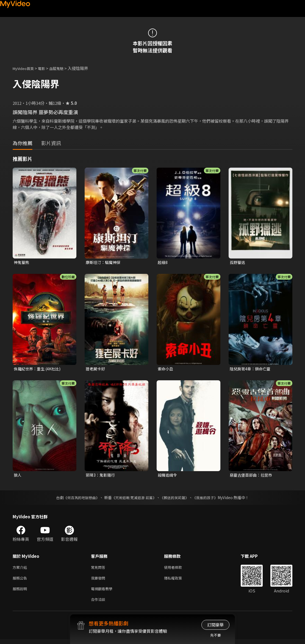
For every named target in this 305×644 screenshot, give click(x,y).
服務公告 (21, 581)
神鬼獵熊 (22, 262)
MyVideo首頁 (25, 68)
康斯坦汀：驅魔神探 (104, 262)
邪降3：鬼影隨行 (101, 476)
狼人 (18, 476)
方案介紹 (21, 569)
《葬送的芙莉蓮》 (177, 499)
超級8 (163, 262)
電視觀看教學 (103, 592)
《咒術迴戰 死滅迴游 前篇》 (134, 499)
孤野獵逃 (238, 262)
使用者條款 (178, 569)
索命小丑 (166, 369)
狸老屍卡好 (96, 369)
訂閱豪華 (215, 625)
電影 (46, 68)
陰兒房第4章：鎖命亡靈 (251, 369)
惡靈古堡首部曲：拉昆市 (252, 476)
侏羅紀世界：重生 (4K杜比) (39, 369)
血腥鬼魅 (62, 68)
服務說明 (21, 592)
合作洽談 (99, 604)
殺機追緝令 (168, 476)
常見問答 (99, 569)
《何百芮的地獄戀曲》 (78, 499)
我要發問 (99, 581)
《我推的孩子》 (209, 499)
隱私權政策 (178, 581)
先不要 (216, 635)
